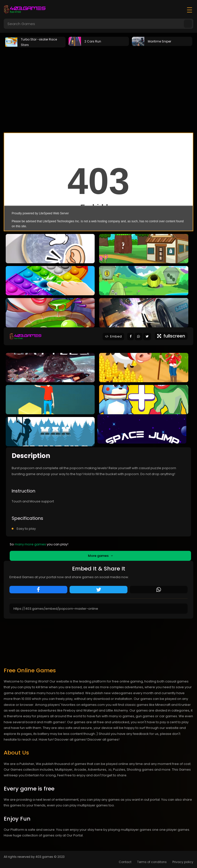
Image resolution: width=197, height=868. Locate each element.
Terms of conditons (152, 862)
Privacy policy (183, 862)
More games (100, 556)
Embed (113, 336)
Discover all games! (103, 739)
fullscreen (171, 336)
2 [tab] (99, 126)
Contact (125, 862)
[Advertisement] (98, 85)
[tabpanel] (35, 41)
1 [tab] (91, 126)
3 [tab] (106, 126)
